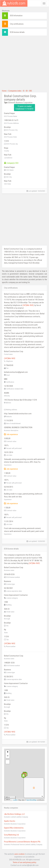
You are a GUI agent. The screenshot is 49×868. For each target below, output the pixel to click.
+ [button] (8, 752)
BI (27, 91)
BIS (31, 91)
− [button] (8, 756)
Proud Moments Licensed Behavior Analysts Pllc (22, 842)
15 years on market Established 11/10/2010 (24, 108)
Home (4, 91)
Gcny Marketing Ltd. (12, 835)
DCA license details (17, 32)
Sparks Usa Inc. (10, 821)
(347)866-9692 (28, 305)
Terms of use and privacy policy (24, 862)
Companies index (15, 91)
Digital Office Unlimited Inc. (14, 828)
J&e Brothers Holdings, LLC (14, 814)
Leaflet (15, 800)
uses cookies (19, 854)
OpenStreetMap (31, 800)
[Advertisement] (24, 62)
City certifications (17, 24)
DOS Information (16, 16)
